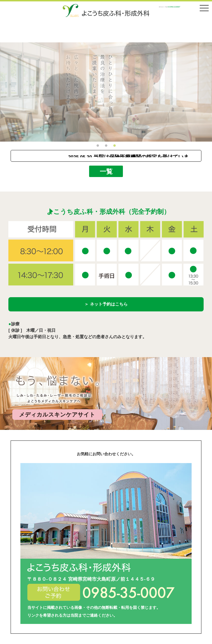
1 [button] (98, 146)
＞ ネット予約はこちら (106, 304)
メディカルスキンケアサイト (57, 415)
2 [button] (106, 146)
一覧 (106, 171)
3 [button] (115, 146)
